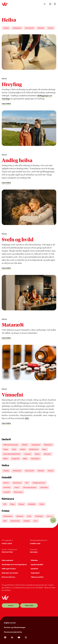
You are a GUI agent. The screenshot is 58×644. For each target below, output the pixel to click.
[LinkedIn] (12, 638)
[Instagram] (26, 638)
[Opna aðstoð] (53, 520)
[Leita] (45, 4)
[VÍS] (5, 4)
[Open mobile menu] (55, 4)
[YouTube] (19, 638)
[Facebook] (5, 638)
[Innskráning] (50, 4)
